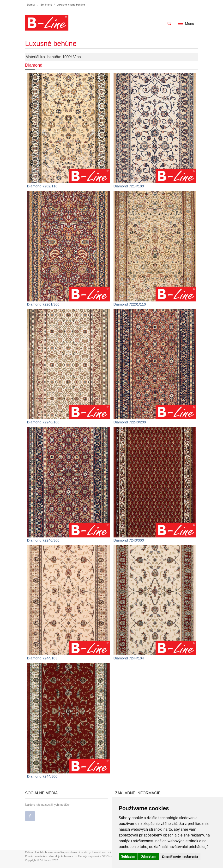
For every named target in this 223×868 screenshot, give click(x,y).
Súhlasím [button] (128, 856)
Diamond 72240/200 (130, 422)
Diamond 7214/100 (129, 186)
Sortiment (46, 5)
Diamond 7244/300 (42, 776)
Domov (31, 5)
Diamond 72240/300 (43, 540)
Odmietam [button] (148, 856)
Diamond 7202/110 (42, 186)
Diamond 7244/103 (42, 658)
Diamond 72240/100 (43, 422)
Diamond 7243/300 (129, 540)
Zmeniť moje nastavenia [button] (180, 856)
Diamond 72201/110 (130, 304)
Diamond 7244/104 (129, 658)
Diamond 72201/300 (43, 304)
